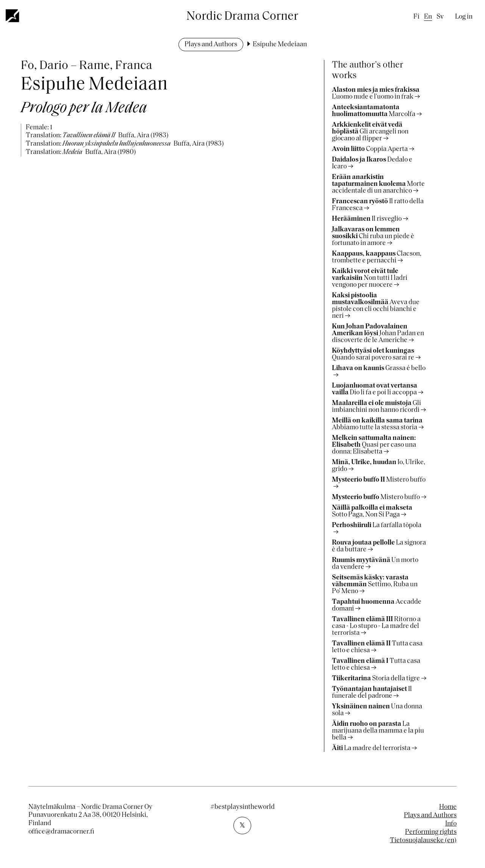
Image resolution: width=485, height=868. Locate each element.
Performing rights (431, 832)
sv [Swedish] (440, 17)
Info (451, 824)
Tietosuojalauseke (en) (423, 841)
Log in (464, 17)
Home (448, 807)
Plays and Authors (211, 45)
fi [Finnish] (416, 17)
